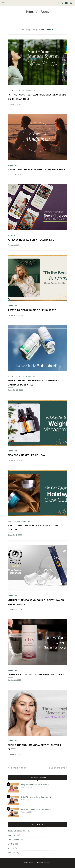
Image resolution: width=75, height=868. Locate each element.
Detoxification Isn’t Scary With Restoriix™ (36, 675)
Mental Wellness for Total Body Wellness (36, 169)
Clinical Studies (16, 91)
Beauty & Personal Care (20, 521)
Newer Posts (17, 768)
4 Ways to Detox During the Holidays (32, 310)
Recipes (12, 236)
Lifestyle (11, 844)
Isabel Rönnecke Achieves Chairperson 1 (36, 797)
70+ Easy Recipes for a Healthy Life (31, 240)
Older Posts (58, 768)
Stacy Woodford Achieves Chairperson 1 (36, 785)
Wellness (30, 91)
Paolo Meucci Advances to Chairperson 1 (36, 809)
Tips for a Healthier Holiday (27, 455)
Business (11, 835)
